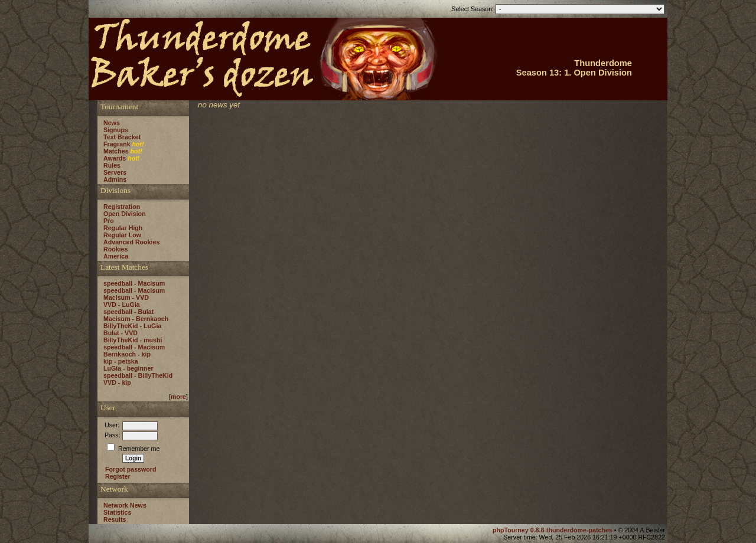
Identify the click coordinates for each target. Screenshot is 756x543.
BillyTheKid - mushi (133, 340)
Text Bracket (122, 137)
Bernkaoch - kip (127, 354)
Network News (125, 505)
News (112, 123)
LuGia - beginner (128, 368)
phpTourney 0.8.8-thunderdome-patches (553, 530)
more (178, 397)
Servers (115, 172)
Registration (122, 207)
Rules (112, 165)
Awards (115, 158)
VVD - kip (117, 382)
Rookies (115, 249)
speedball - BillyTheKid (138, 375)
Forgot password (131, 469)
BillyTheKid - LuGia (132, 326)
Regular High (123, 228)
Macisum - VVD (126, 297)
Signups (116, 130)
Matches (116, 151)
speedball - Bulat (128, 312)
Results (115, 519)
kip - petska (121, 361)
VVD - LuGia (122, 305)
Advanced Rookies (131, 242)
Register (118, 476)
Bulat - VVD (120, 333)
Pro (109, 221)
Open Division (125, 214)
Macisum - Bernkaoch (136, 319)
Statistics (117, 512)
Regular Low (122, 235)
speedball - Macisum (134, 283)
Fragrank (117, 144)
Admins (115, 179)
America (116, 256)
